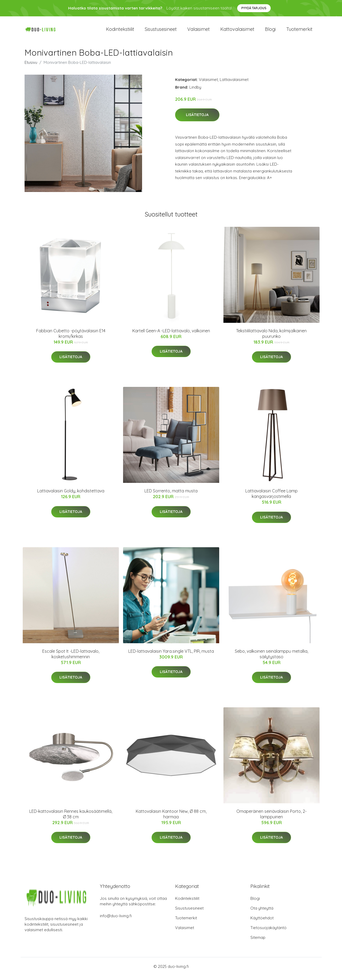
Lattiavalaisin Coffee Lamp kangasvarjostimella (271, 498)
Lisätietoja (197, 119)
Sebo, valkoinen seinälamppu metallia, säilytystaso (271, 658)
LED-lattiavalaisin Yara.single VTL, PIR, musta (171, 656)
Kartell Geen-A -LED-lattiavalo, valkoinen (171, 335)
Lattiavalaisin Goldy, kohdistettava (71, 496)
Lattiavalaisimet (234, 84)
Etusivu (31, 67)
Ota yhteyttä (262, 913)
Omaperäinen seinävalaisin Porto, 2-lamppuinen (271, 818)
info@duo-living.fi (116, 920)
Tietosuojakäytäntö (268, 932)
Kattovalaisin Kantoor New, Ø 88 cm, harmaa (171, 818)
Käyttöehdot (262, 922)
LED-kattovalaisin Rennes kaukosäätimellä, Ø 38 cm (71, 818)
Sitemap (258, 942)
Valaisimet (198, 32)
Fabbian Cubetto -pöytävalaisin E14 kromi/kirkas (71, 338)
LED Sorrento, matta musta (171, 496)
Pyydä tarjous (254, 8)
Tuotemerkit (299, 32)
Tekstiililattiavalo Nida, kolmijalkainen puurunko (271, 338)
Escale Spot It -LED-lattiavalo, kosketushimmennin (71, 658)
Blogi (270, 32)
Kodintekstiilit (120, 32)
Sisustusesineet (161, 32)
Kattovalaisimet (237, 32)
